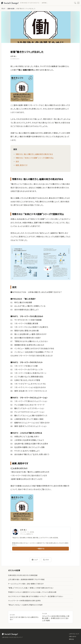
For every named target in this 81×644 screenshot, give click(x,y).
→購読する (40, 549)
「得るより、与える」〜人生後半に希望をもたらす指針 (25, 605)
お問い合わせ (73, 636)
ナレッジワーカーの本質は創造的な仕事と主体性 (24, 601)
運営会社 (71, 639)
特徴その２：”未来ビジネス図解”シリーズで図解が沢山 (35, 158)
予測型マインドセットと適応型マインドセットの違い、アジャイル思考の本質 (32, 592)
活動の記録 (11, 9)
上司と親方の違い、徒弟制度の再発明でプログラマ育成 (26, 579)
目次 (17, 161)
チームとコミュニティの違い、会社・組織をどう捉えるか (26, 584)
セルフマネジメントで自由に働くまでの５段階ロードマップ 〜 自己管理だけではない (36, 596)
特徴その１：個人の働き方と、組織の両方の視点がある (34, 154)
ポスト (46, 560)
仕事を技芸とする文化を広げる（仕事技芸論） (23, 575)
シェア (35, 560)
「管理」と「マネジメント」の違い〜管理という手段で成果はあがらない (31, 588)
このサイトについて (74, 634)
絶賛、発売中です (22, 165)
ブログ (3, 9)
